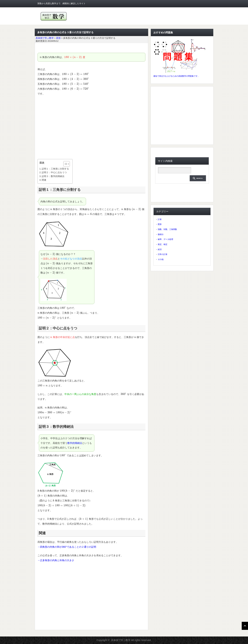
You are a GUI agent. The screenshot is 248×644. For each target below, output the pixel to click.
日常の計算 (163, 254)
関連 (44, 180)
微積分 (161, 234)
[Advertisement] (91, 128)
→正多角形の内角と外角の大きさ (56, 560)
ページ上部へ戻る (245, 626)
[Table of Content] (67, 164)
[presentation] (41, 57)
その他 (161, 259)
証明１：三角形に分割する (55, 169)
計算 (160, 219)
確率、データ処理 (165, 239)
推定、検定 (163, 244)
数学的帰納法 (75, 443)
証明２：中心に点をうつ (54, 172)
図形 (160, 224)
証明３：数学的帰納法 (53, 176)
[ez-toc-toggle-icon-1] (65, 164)
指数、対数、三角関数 (167, 229)
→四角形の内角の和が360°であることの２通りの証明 (67, 547)
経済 (160, 249)
